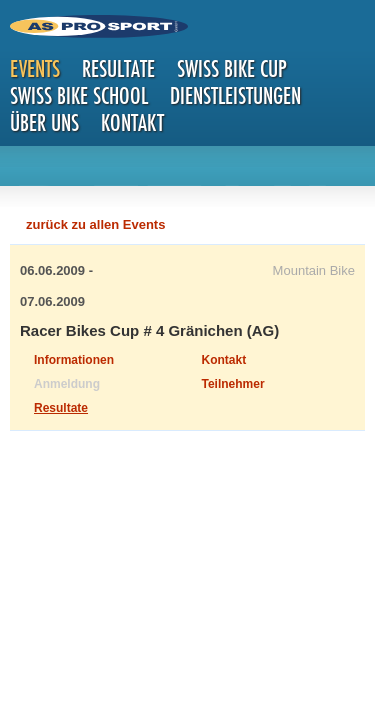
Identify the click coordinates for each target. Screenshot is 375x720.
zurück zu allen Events (95, 224)
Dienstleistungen (235, 95)
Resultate (118, 68)
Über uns (44, 122)
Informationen (74, 360)
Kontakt (132, 122)
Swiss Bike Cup (232, 68)
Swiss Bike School (79, 95)
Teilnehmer (233, 384)
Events (35, 68)
